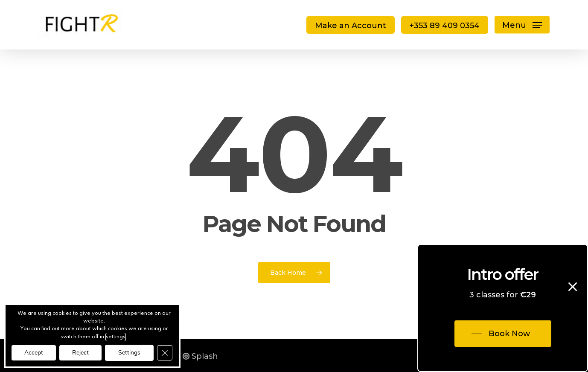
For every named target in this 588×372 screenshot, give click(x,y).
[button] (522, 25)
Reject (80, 353)
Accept (34, 353)
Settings (129, 353)
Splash (200, 356)
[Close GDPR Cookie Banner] (165, 353)
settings (116, 337)
